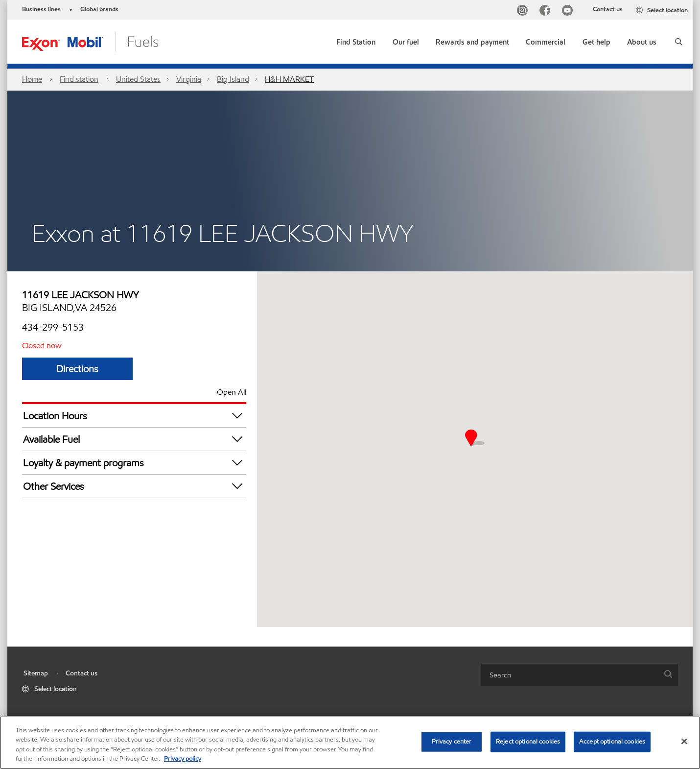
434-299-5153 (53, 327)
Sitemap (36, 673)
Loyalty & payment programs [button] (135, 463)
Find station (79, 79)
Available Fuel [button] (135, 439)
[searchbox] (570, 675)
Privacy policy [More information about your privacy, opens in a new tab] (183, 759)
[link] (356, 40)
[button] (679, 42)
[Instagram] (524, 12)
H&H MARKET (289, 79)
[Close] (684, 741)
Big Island (233, 79)
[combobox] (580, 675)
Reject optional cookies (528, 742)
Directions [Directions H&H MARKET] (77, 369)
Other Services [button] (135, 486)
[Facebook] (547, 12)
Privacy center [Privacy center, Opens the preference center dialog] (452, 742)
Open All (232, 392)
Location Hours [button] (135, 416)
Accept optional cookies (612, 742)
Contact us (608, 9)
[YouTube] (569, 12)
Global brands (99, 9)
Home (32, 79)
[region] (350, 743)
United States (138, 79)
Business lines (41, 9)
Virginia (189, 79)
